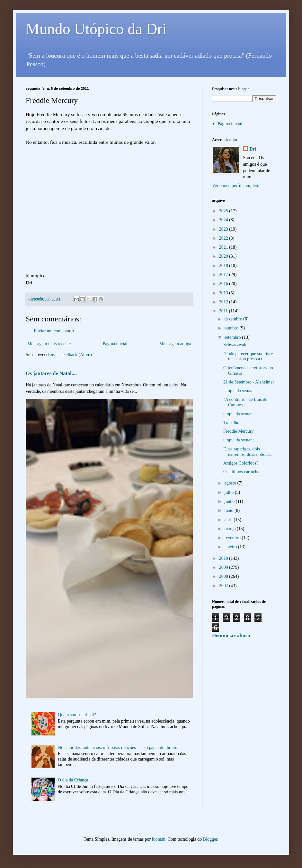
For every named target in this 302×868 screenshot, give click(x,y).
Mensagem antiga (175, 344)
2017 (224, 275)
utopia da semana (239, 414)
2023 (224, 229)
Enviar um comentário (54, 331)
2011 (224, 311)
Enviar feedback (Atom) (70, 355)
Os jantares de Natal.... (51, 373)
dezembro (234, 319)
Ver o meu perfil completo (236, 185)
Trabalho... (233, 423)
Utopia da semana (239, 391)
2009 (224, 567)
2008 (224, 576)
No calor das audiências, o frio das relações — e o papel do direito (118, 748)
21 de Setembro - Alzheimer (249, 382)
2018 (224, 266)
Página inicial (115, 344)
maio (229, 510)
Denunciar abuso (231, 636)
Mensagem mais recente (49, 344)
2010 (224, 558)
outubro (232, 328)
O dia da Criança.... (75, 780)
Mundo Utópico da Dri (96, 29)
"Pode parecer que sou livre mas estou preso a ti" (248, 356)
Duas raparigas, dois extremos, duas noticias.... (249, 452)
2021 (224, 247)
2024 (224, 220)
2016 (224, 284)
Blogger (210, 839)
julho (229, 492)
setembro (233, 337)
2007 (224, 586)
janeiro (231, 547)
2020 (224, 256)
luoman (159, 839)
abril (229, 520)
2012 (224, 302)
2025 (224, 211)
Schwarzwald (235, 345)
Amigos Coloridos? (241, 463)
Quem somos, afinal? (77, 715)
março (230, 529)
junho (230, 501)
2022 (224, 238)
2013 (224, 293)
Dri (253, 149)
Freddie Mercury (238, 431)
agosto (231, 483)
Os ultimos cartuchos (242, 472)
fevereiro (233, 538)
